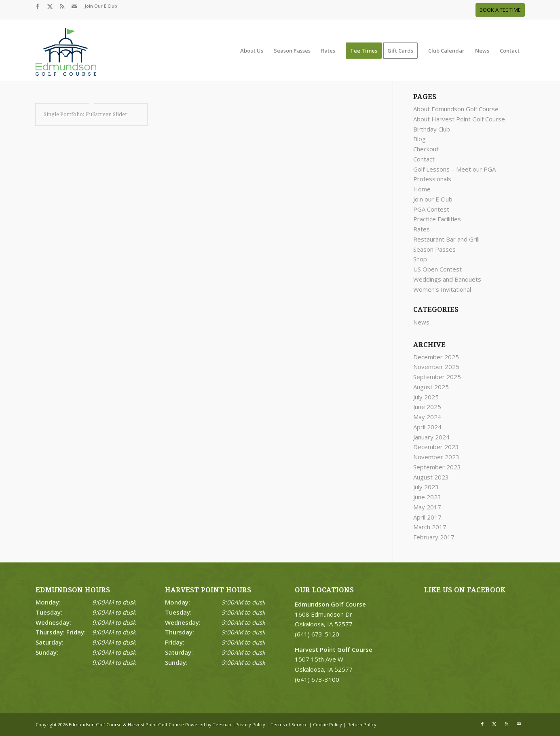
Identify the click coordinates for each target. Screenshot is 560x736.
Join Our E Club (101, 6)
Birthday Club (432, 129)
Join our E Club (433, 199)
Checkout (426, 149)
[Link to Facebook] (38, 6)
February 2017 (434, 537)
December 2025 (436, 357)
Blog (419, 139)
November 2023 (436, 457)
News (421, 322)
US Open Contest (437, 269)
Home (422, 189)
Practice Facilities (437, 219)
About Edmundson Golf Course (456, 109)
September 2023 (437, 467)
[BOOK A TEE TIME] (500, 10)
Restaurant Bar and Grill (446, 239)
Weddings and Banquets (447, 279)
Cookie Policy (328, 724)
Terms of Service (289, 724)
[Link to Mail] (74, 6)
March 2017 (430, 527)
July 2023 (426, 487)
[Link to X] (50, 6)
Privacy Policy (250, 724)
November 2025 (436, 367)
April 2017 (427, 517)
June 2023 (427, 497)
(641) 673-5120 (317, 634)
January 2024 (431, 437)
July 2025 (426, 397)
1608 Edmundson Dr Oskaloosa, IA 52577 (330, 614)
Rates (422, 229)
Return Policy (362, 724)
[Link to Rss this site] (62, 6)
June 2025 (427, 407)
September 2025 (437, 377)
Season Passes (434, 249)
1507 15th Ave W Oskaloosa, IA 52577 (334, 660)
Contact (424, 159)
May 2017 (427, 507)
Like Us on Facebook (465, 590)
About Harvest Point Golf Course (459, 119)
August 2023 (431, 477)
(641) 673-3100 (317, 679)
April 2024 (427, 427)
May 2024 (427, 417)
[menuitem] (99, 6)
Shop (420, 259)
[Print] (66, 55)
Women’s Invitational (442, 289)
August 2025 (431, 387)
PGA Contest (431, 209)
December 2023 (436, 447)
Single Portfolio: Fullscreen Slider (86, 114)
